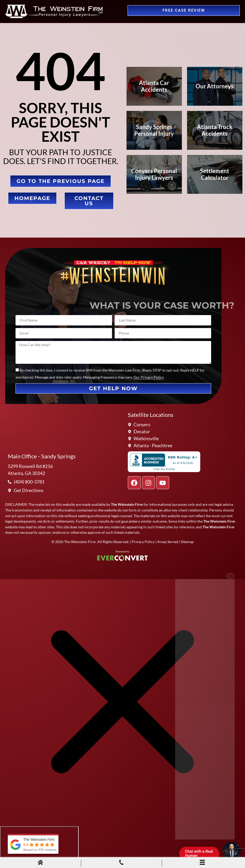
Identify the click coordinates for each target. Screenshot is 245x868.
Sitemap (187, 542)
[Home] (40, 863)
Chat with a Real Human (201, 855)
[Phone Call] (121, 863)
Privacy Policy (143, 542)
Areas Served (168, 542)
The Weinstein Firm (80, 542)
